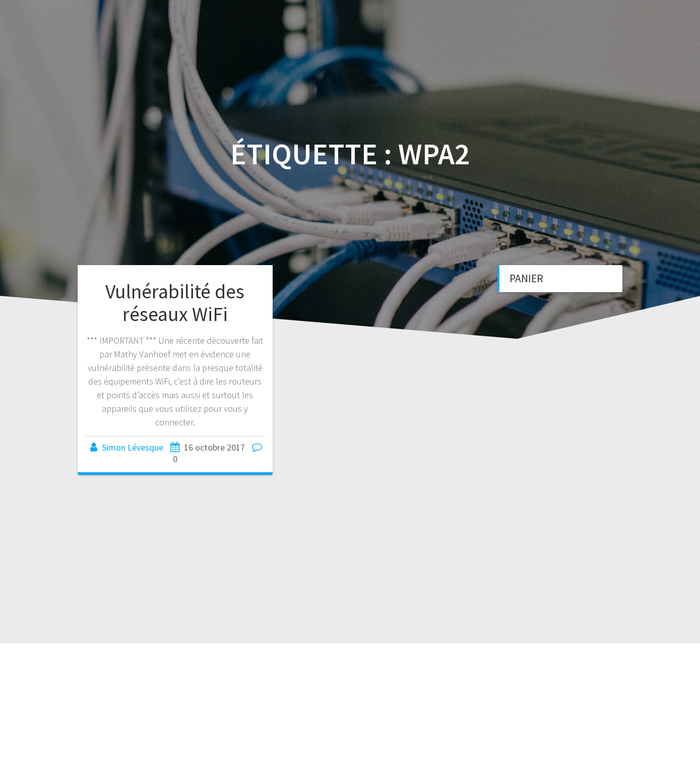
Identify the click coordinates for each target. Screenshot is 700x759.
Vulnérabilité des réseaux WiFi (175, 303)
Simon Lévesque (133, 447)
